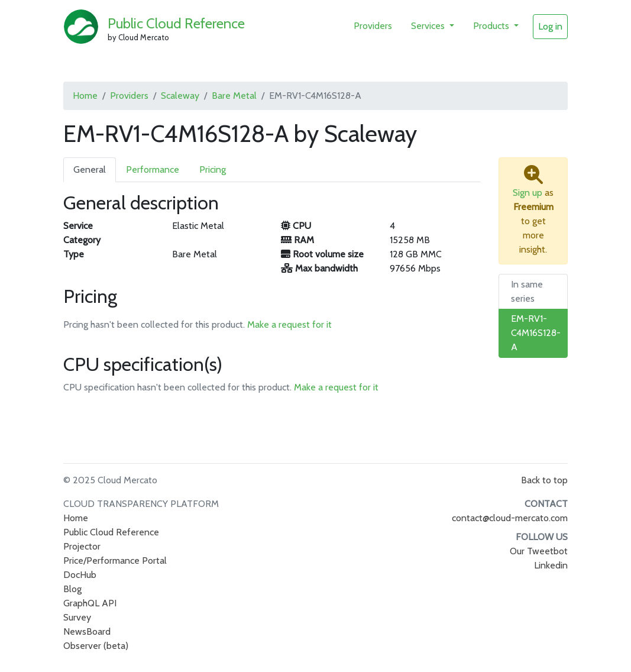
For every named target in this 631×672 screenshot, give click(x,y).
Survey (77, 617)
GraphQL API (90, 603)
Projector (82, 546)
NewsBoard (87, 631)
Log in (550, 26)
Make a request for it (289, 324)
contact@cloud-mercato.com (510, 518)
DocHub (80, 575)
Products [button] (492, 26)
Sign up (528, 193)
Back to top (544, 480)
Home (85, 96)
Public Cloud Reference (176, 23)
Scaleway (180, 96)
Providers (373, 26)
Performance (153, 169)
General (90, 169)
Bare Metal (234, 96)
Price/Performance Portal (115, 560)
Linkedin (551, 565)
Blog (72, 589)
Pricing (213, 169)
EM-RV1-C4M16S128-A (536, 333)
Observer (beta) (96, 646)
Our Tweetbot (539, 551)
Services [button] (429, 26)
